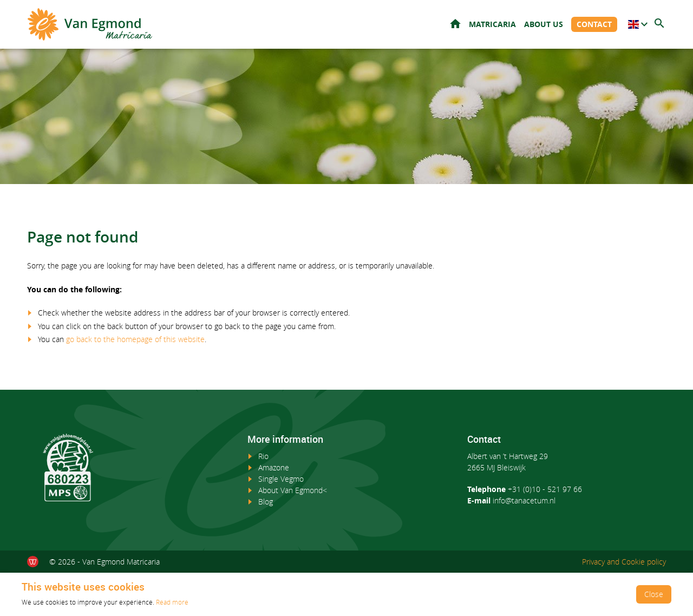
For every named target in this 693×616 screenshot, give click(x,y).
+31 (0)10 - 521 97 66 (545, 489)
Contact (594, 24)
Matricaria (492, 24)
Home (455, 24)
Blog (266, 502)
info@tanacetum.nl (524, 500)
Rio (263, 456)
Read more (172, 602)
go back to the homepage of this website (135, 339)
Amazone (274, 467)
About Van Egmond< (293, 490)
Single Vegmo (281, 479)
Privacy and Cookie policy (624, 562)
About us (544, 24)
